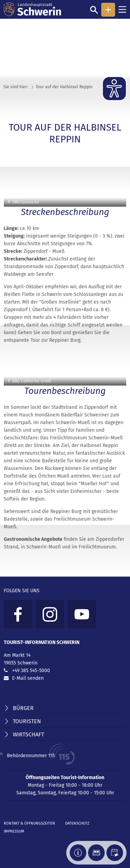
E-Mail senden (28, 678)
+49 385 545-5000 (31, 671)
